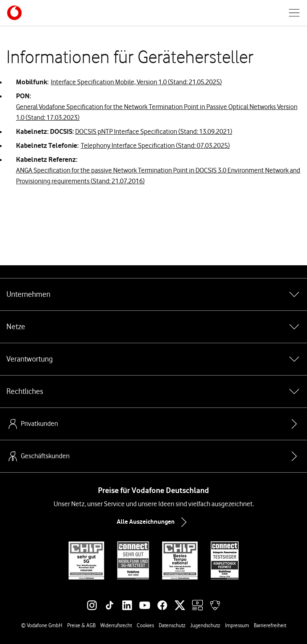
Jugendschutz (205, 625)
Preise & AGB (81, 625)
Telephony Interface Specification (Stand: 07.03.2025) (155, 145)
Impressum (237, 625)
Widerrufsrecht (116, 625)
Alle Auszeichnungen (153, 522)
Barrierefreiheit (270, 625)
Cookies (145, 625)
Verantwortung (153, 359)
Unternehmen (153, 294)
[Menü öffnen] (294, 13)
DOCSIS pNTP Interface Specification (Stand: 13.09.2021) (154, 131)
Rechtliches (153, 392)
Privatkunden (32, 424)
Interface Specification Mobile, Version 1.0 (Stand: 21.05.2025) (136, 82)
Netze (153, 327)
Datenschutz (172, 625)
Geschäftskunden (38, 456)
